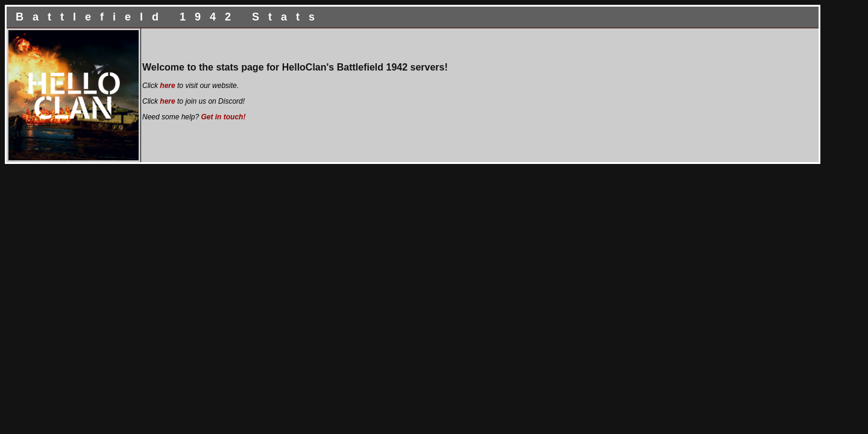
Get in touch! (223, 117)
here (167, 86)
